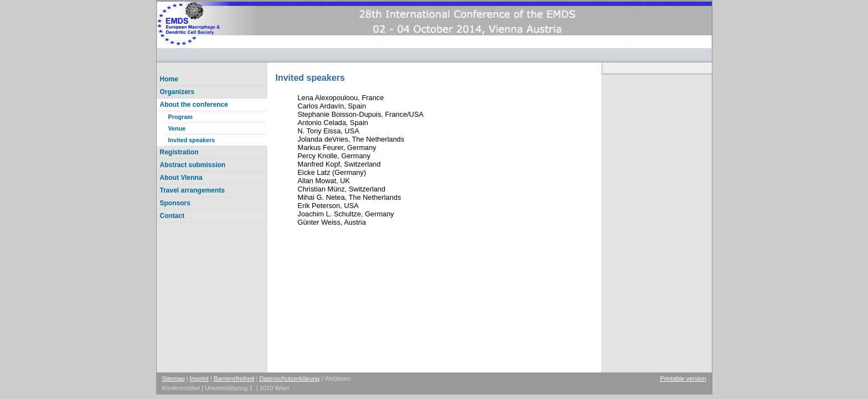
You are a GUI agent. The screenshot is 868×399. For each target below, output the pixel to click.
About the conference (194, 105)
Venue (177, 128)
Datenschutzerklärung (290, 379)
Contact (172, 216)
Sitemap (174, 379)
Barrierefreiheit (234, 379)
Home (169, 79)
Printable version (683, 379)
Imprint (199, 379)
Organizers (177, 92)
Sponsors (175, 203)
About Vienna (181, 178)
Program (180, 117)
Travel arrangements (192, 190)
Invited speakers (192, 140)
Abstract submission (193, 165)
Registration (179, 152)
